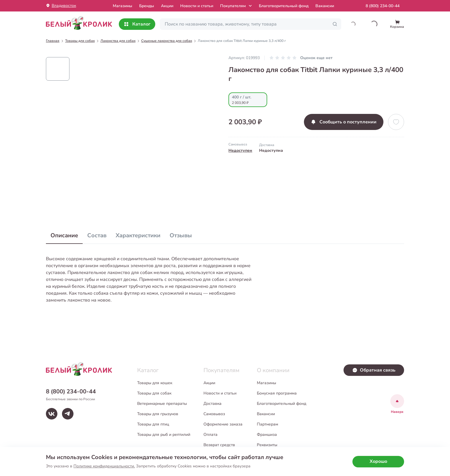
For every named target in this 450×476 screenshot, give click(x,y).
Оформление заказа (223, 424)
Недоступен (240, 150)
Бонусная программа (277, 393)
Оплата (211, 435)
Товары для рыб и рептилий (164, 435)
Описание (64, 235)
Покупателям (237, 6)
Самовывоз (214, 414)
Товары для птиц (153, 424)
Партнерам (267, 424)
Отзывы (181, 235)
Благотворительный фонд (284, 6)
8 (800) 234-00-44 (383, 6)
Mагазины (123, 6)
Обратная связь (374, 370)
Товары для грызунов (158, 414)
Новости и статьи (197, 6)
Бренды (147, 6)
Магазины (266, 383)
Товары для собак (154, 393)
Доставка (213, 404)
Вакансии (325, 6)
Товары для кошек (155, 383)
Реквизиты (267, 445)
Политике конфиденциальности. (104, 466)
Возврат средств (219, 445)
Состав (97, 235)
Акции (167, 6)
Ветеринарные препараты (162, 404)
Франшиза (267, 435)
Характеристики (138, 235)
